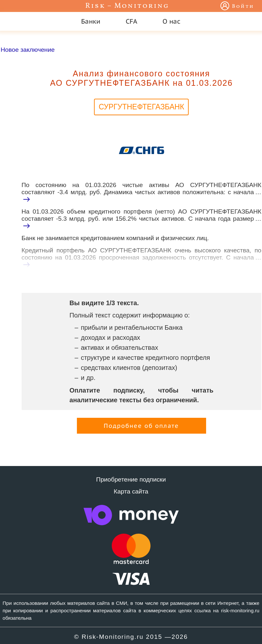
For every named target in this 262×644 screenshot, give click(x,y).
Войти (243, 6)
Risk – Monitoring (127, 6)
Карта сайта (131, 491)
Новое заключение (28, 50)
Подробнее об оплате (141, 426)
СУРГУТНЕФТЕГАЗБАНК (141, 107)
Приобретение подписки (131, 479)
